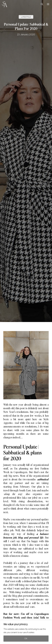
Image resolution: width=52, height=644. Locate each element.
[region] (26, 632)
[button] (42, 4)
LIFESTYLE (26, 17)
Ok (26, 639)
